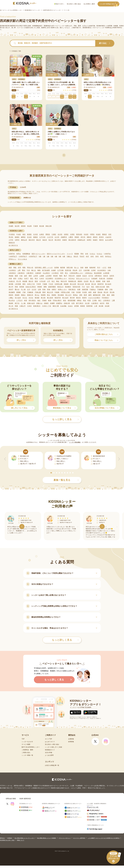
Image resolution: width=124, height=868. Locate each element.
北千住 (91, 276)
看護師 (77, 254)
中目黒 (85, 292)
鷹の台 (17, 289)
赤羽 (19, 268)
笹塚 (104, 281)
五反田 (86, 281)
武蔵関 (52, 303)
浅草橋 (57, 268)
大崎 (109, 270)
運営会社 (2, 838)
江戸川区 (42, 237)
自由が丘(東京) (31, 287)
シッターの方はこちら (110, 4)
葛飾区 (36, 237)
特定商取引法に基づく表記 (7, 840)
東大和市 (58, 240)
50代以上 (108, 256)
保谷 (65, 300)
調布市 (95, 237)
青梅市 (77, 237)
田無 (44, 289)
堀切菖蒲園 (72, 300)
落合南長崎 (98, 273)
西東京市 (12, 243)
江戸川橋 (60, 270)
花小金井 (18, 298)
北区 (110, 234)
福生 (39, 300)
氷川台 (31, 298)
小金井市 (108, 237)
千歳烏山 (93, 289)
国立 (32, 278)
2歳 (48, 256)
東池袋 (37, 298)
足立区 (29, 237)
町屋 (89, 300)
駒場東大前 (72, 281)
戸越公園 (38, 292)
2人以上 (93, 254)
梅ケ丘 (34, 270)
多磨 (79, 289)
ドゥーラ (70, 254)
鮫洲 (108, 281)
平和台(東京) (57, 300)
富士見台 (12, 300)
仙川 (88, 287)
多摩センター (62, 289)
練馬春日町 (97, 295)
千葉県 (36, 226)
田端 (49, 289)
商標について (21, 840)
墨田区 (48, 234)
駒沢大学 (64, 281)
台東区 (42, 234)
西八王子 (68, 295)
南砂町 (11, 303)
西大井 (106, 292)
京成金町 (94, 278)
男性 (82, 254)
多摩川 (54, 289)
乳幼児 (82, 256)
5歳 (60, 256)
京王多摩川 (49, 278)
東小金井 (65, 298)
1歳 (44, 256)
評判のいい (13, 259)
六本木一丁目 (47, 306)
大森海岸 (38, 273)
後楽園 (25, 281)
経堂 (15, 278)
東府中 (85, 298)
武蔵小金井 (31, 303)
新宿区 (29, 234)
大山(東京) (46, 273)
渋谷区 (86, 234)
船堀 (50, 300)
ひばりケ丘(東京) (94, 298)
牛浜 (28, 270)
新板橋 (66, 284)
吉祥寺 (112, 276)
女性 (87, 254)
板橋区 (17, 237)
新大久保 (81, 284)
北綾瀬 (79, 276)
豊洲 (44, 292)
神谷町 (55, 276)
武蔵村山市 (81, 240)
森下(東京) (80, 303)
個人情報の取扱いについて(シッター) (25, 838)
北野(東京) (98, 276)
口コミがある (22, 259)
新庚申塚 (89, 306)
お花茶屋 (106, 273)
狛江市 (51, 240)
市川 (99, 268)
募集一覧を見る (66, 480)
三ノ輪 (23, 303)
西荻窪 (11, 295)
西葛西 (17, 295)
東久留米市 (72, 240)
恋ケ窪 (19, 281)
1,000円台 (107, 254)
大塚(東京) (21, 273)
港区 (24, 234)
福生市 (45, 240)
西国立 (23, 295)
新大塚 (88, 284)
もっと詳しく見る (65, 640)
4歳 (56, 256)
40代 (102, 256)
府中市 (83, 237)
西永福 (100, 292)
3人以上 (99, 254)
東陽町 (19, 292)
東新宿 (83, 306)
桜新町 (98, 281)
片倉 (21, 276)
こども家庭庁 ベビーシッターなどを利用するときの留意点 (104, 838)
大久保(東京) (102, 270)
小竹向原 (42, 281)
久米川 (42, 278)
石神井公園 (58, 284)
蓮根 (113, 295)
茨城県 (11, 226)
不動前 (44, 300)
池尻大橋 (70, 268)
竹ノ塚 (23, 289)
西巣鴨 (43, 295)
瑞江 (100, 300)
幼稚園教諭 (26, 254)
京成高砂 (110, 278)
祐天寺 (102, 303)
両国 (16, 306)
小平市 (11, 240)
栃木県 (17, 226)
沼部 (81, 295)
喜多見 (106, 276)
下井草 (39, 284)
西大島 (112, 292)
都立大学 (50, 292)
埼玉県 (29, 226)
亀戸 (65, 276)
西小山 (37, 295)
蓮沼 (108, 295)
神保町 (40, 287)
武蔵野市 (64, 237)
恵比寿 (75, 270)
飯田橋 (63, 268)
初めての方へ (59, 4)
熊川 (36, 278)
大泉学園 (86, 270)
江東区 (54, 234)
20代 (92, 256)
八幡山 (11, 298)
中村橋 (78, 292)
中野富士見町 (65, 292)
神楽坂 (11, 276)
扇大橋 (101, 306)
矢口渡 (87, 303)
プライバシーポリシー (65, 838)
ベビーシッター (60, 26)
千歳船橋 (100, 289)
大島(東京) (12, 273)
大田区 (72, 234)
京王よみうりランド (83, 278)
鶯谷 (24, 270)
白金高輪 (63, 306)
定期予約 (12, 254)
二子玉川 (19, 300)
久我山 (20, 278)
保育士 (19, 254)
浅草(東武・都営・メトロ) (44, 268)
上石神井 (49, 276)
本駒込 (79, 300)
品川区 (60, 234)
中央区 (19, 234)
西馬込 (75, 295)
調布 (106, 289)
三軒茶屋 (18, 284)
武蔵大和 (67, 303)
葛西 (16, 276)
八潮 (96, 306)
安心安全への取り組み (74, 4)
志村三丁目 (31, 284)
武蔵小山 (39, 303)
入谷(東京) (12, 270)
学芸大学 (72, 276)
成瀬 (95, 292)
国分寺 (31, 281)
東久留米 (50, 298)
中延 (73, 292)
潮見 (24, 284)
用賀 (107, 303)
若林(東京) (37, 306)
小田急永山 (89, 273)
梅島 (39, 270)
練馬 (90, 295)
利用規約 (10, 838)
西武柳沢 (68, 287)
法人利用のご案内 (89, 4)
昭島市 (89, 237)
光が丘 (25, 298)
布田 (26, 300)
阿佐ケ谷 (30, 268)
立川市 (57, 237)
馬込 (85, 300)
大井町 (93, 270)
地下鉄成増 (46, 270)
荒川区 (11, 237)
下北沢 (51, 284)
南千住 (17, 303)
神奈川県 (49, 226)
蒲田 (30, 276)
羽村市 (101, 240)
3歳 (52, 256)
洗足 (93, 287)
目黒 (73, 303)
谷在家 (107, 306)
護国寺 (80, 281)
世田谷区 (79, 234)
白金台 (70, 306)
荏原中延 (68, 270)
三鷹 (113, 300)
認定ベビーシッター (39, 254)
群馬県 (23, 226)
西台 (48, 295)
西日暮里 (61, 295)
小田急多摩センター (76, 273)
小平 (48, 281)
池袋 (82, 268)
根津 (85, 295)
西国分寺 (30, 295)
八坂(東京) (95, 303)
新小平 (11, 287)
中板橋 (57, 292)
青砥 (15, 268)
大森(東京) (30, 273)
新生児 (76, 256)
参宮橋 (11, 284)
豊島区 (104, 234)
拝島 (104, 295)
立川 (29, 289)
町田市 (101, 237)
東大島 (43, 298)
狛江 (53, 281)
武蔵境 (46, 303)
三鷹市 (71, 237)
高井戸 (11, 289)
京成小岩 (102, 278)
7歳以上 (69, 256)
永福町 (54, 270)
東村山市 (24, 240)
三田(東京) (107, 300)
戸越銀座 (30, 292)
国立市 (39, 240)
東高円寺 (58, 298)
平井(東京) (105, 298)
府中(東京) (32, 300)
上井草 (36, 276)
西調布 (54, 295)
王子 (80, 270)
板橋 (86, 268)
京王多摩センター (61, 278)
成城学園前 (52, 287)
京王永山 (72, 278)
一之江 (104, 268)
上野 (19, 270)
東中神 (72, 298)
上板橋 (42, 276)
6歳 (64, 256)
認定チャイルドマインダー (56, 254)
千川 (83, 287)
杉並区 (98, 234)
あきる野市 (109, 240)
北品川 (85, 276)
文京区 (36, 234)
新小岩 (94, 284)
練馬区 (23, 237)
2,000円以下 (23, 256)
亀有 (61, 276)
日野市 (17, 240)
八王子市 (50, 237)
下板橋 (45, 284)
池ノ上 (76, 268)
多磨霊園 (85, 289)
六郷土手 (23, 306)
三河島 (95, 300)
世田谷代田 (76, 287)
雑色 (108, 287)
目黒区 (66, 234)
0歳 (40, 256)
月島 (111, 289)
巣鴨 (45, 287)
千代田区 (12, 234)
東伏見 (78, 298)
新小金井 (108, 284)
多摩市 (89, 240)
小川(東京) (55, 273)
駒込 (58, 281)
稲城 (109, 268)
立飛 (39, 289)
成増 (90, 292)
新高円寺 (101, 284)
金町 (26, 276)
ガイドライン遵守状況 (79, 838)
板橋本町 (93, 268)
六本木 (29, 306)
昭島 (24, 268)
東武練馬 (12, 292)
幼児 (87, 256)
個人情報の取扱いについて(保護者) (47, 838)
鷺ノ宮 (92, 281)
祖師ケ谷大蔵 (100, 287)
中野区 (92, 234)
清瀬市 (65, 240)
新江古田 (73, 284)
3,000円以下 (33, 256)
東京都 (42, 226)
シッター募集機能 (75, 442)
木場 (10, 278)
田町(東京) (72, 289)
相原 (10, 268)
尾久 (66, 273)
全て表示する (13, 245)
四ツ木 (11, 306)
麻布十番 (56, 306)
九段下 (26, 278)
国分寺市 (32, 240)
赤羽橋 (76, 306)
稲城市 (95, 240)
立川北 (34, 289)
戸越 (24, 292)
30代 (97, 256)
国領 (36, 281)
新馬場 (22, 287)
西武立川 (60, 287)
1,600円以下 (13, 256)
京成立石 (12, 281)
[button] (51, 473)
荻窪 (62, 273)
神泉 (16, 287)
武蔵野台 (59, 303)
